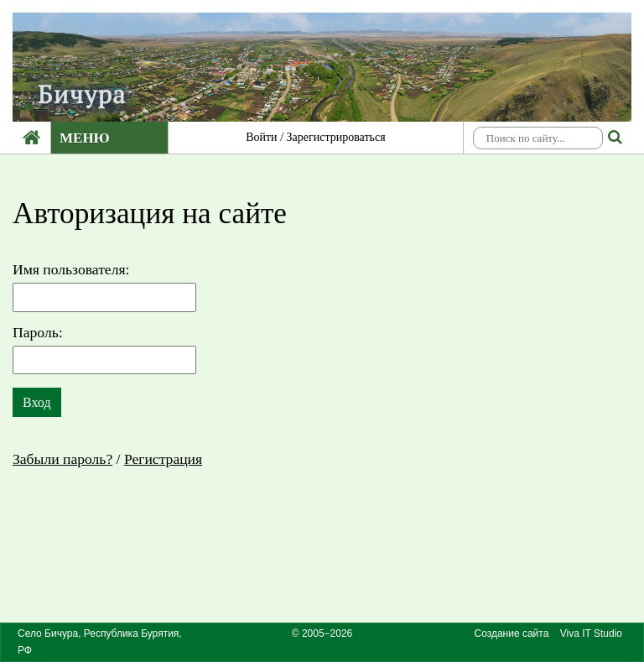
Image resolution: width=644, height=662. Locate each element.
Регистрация (163, 459)
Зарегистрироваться (336, 137)
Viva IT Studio (591, 633)
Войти (261, 137)
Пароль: (38, 332)
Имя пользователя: (71, 269)
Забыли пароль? (62, 459)
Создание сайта (511, 633)
